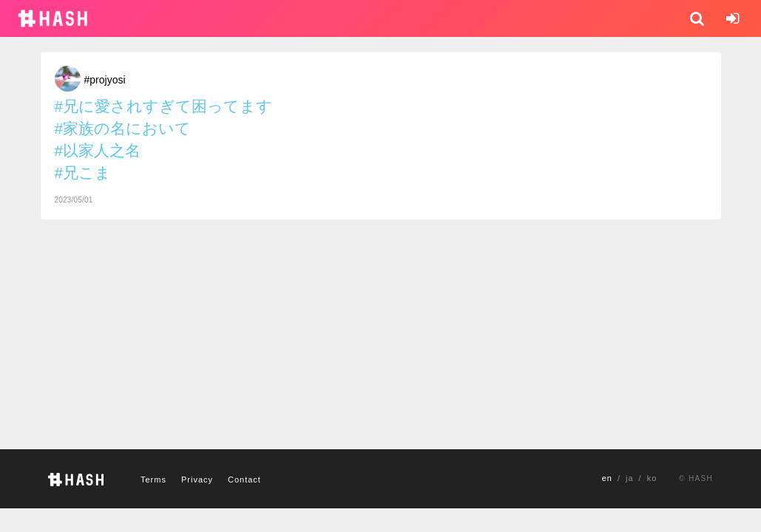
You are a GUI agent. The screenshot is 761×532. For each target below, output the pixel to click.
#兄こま (83, 173)
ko (652, 478)
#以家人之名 (98, 150)
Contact (244, 480)
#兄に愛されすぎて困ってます (164, 106)
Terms (153, 480)
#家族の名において (123, 128)
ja (630, 478)
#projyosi (105, 80)
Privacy (197, 480)
